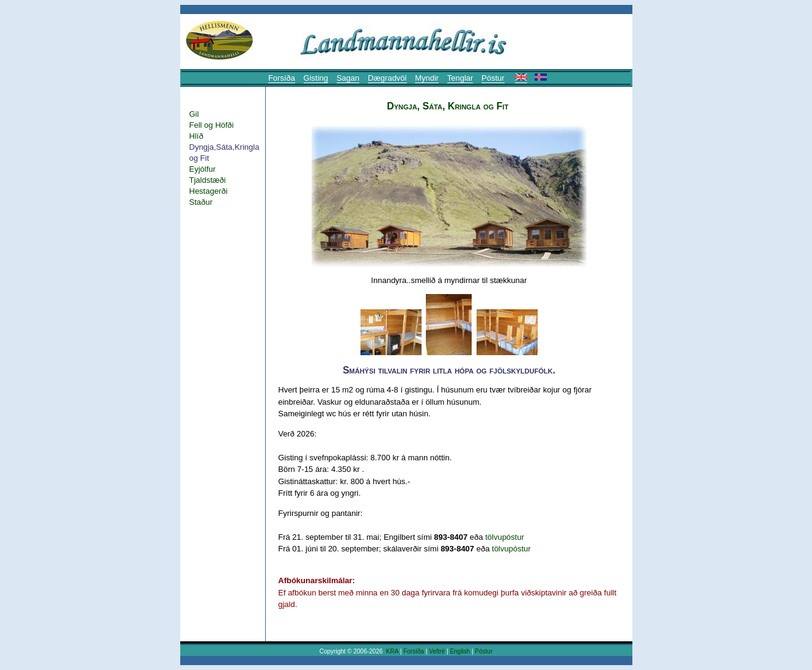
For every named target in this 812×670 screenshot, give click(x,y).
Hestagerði (209, 191)
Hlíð (196, 136)
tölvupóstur (505, 537)
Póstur (493, 78)
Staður (201, 202)
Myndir (427, 78)
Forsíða (282, 78)
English (460, 651)
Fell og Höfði (212, 125)
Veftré (437, 651)
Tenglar (460, 78)
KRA (392, 651)
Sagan (348, 78)
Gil (194, 114)
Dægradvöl (387, 78)
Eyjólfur (203, 169)
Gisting (316, 78)
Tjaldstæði (208, 180)
